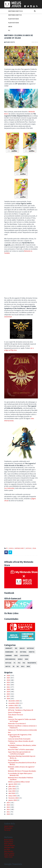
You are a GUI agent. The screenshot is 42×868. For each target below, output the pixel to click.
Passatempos (32, 663)
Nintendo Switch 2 (15, 11)
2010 (8, 814)
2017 (8, 696)
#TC (7, 548)
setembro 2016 (14, 708)
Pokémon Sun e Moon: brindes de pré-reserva (21, 742)
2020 (8, 689)
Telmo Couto (8, 857)
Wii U (23, 666)
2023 (8, 682)
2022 (8, 685)
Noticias (29, 548)
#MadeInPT (9, 648)
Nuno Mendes (9, 851)
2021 (8, 687)
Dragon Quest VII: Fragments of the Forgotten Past (20, 736)
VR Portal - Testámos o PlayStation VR (21, 710)
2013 (8, 807)
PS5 (24, 663)
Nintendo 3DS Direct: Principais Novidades (22, 771)
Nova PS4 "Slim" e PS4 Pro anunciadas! (21, 750)
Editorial (23, 652)
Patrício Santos (9, 853)
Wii (18, 666)
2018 (8, 694)
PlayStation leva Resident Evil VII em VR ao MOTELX (22, 764)
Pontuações (8, 828)
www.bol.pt (8, 317)
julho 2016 (12, 786)
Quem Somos (9, 826)
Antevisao (30, 648)
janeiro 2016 (13, 800)
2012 (8, 809)
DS (17, 652)
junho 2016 (12, 789)
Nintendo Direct (20, 548)
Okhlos (10, 717)
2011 (8, 812)
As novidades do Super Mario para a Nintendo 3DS (20, 774)
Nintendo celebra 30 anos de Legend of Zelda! (21, 768)
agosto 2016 (13, 784)
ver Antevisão (9, 488)
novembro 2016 (14, 703)
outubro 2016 (13, 705)
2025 (8, 678)
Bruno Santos (9, 840)
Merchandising (10, 659)
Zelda (34, 548)
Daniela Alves (9, 842)
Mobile (20, 659)
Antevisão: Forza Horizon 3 (17, 723)
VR (13, 666)
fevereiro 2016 (14, 798)
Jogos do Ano (24, 656)
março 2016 (12, 796)
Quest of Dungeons (15, 712)
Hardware (9, 656)
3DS (16, 648)
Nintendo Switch (15, 15)
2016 (8, 698)
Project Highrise (13, 760)
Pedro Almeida (9, 855)
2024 (8, 680)
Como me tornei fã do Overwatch (19, 739)
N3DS (27, 659)
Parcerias (7, 830)
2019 (8, 692)
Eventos (32, 652)
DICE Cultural (8, 844)
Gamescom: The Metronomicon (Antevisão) (22, 730)
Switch (8, 666)
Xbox (10, 27)
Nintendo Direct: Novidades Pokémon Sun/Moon (21, 779)
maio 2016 (12, 791)
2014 (8, 805)
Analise (22, 648)
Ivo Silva (7, 849)
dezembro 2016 (14, 701)
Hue (9, 732)
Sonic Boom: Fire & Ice (16, 715)
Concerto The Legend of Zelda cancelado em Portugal (22, 720)
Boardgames (9, 652)
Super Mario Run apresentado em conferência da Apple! (19, 753)
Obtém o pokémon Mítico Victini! (19, 782)
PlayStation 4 (14, 23)
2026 (8, 675)
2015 (8, 803)
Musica (11, 548)
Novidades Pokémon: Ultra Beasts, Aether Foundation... (22, 746)
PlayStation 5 (14, 19)
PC (9, 30)
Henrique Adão (9, 847)
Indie (16, 656)
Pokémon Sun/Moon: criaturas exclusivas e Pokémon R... (22, 727)
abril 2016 (12, 793)
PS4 (19, 663)
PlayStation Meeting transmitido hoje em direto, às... (22, 757)
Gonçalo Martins (10, 845)
